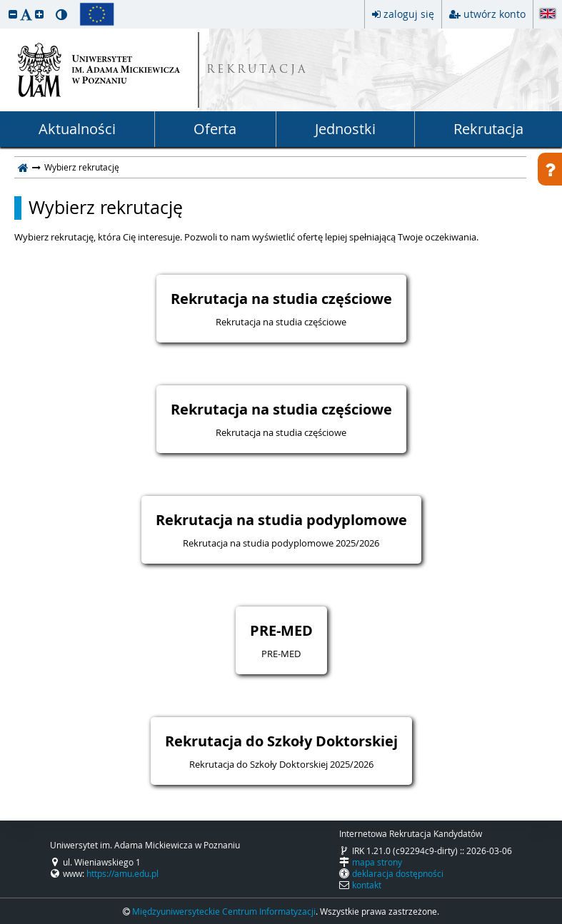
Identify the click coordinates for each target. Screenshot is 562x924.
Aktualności (77, 129)
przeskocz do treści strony (4, 4)
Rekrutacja (488, 129)
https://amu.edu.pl (122, 873)
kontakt (367, 885)
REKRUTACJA (257, 70)
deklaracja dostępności (398, 873)
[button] (13, 14)
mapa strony (377, 862)
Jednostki (345, 129)
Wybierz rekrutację (106, 208)
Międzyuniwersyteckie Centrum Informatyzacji (224, 911)
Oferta (215, 129)
